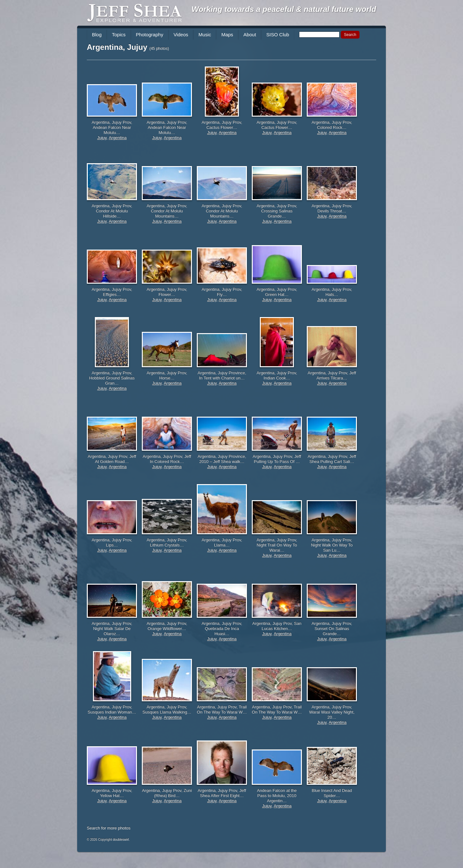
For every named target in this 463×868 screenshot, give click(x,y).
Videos (181, 35)
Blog (97, 35)
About (250, 35)
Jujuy (102, 138)
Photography (150, 35)
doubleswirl (121, 840)
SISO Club (278, 35)
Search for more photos (109, 828)
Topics (119, 35)
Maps (227, 35)
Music (205, 35)
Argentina (118, 138)
